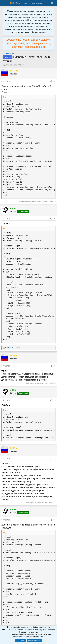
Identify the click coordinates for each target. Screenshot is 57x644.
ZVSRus (9, 65)
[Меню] (5, 3)
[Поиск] (52, 3)
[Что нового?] (46, 3)
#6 (55, 520)
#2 (55, 219)
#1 (55, 81)
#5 (55, 459)
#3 (55, 366)
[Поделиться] (51, 81)
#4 (55, 400)
